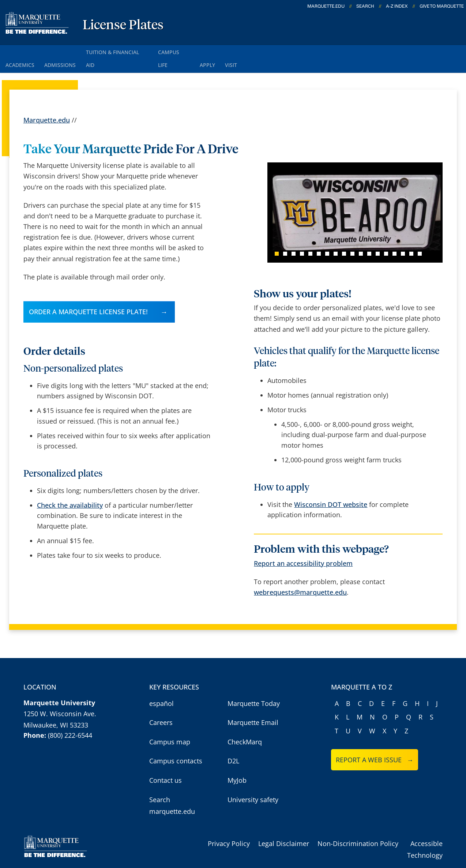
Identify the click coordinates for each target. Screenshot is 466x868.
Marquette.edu (47, 104)
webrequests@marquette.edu (300, 576)
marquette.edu (326, 6)
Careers (161, 706)
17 (411, 238)
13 (378, 238)
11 (361, 238)
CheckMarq (245, 726)
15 (394, 238)
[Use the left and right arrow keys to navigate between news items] (348, 196)
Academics (22, 51)
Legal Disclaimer (284, 827)
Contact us (166, 764)
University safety (253, 783)
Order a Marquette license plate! (88, 295)
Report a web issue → (375, 744)
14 (386, 238)
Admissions (67, 51)
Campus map (170, 726)
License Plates (123, 26)
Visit (256, 51)
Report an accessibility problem (303, 547)
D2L (233, 745)
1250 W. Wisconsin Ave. (60, 698)
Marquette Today (254, 687)
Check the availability (70, 489)
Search (365, 6)
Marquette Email (253, 706)
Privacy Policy (229, 827)
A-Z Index (397, 6)
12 (369, 238)
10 (352, 238)
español (161, 687)
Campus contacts (176, 745)
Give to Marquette (442, 6)
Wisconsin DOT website (331, 488)
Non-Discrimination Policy (358, 827)
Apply (228, 51)
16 (403, 238)
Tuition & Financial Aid (128, 51)
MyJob (237, 764)
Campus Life (190, 51)
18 (420, 238)
